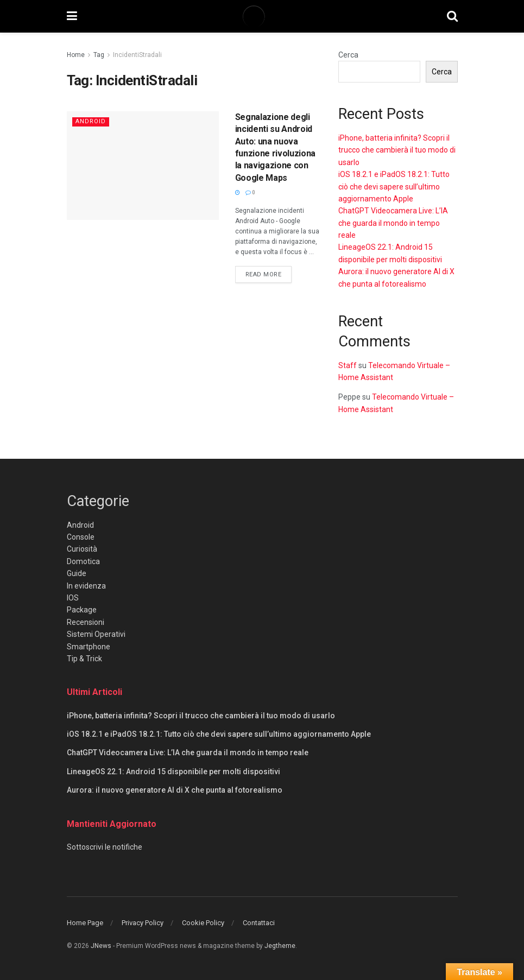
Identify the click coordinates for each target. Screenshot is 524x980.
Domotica (83, 561)
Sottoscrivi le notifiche (105, 847)
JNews (101, 946)
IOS (73, 598)
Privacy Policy (143, 923)
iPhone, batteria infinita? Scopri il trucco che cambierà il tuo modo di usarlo (397, 150)
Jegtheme (280, 946)
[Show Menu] (72, 16)
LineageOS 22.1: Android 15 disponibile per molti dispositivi (173, 772)
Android (91, 121)
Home (76, 55)
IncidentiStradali (137, 55)
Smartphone (89, 647)
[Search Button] (452, 16)
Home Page (85, 923)
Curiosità (82, 549)
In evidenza (86, 586)
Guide (77, 573)
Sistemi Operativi (96, 634)
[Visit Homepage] (262, 16)
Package (82, 610)
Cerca (348, 55)
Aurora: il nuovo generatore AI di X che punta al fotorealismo (175, 790)
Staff (348, 365)
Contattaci (259, 923)
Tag (99, 55)
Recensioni (86, 622)
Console (81, 537)
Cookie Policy (203, 923)
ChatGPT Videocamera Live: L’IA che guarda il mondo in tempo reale (393, 223)
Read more (269, 274)
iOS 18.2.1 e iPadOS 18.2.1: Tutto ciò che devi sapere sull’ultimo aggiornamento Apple (394, 186)
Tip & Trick (84, 659)
